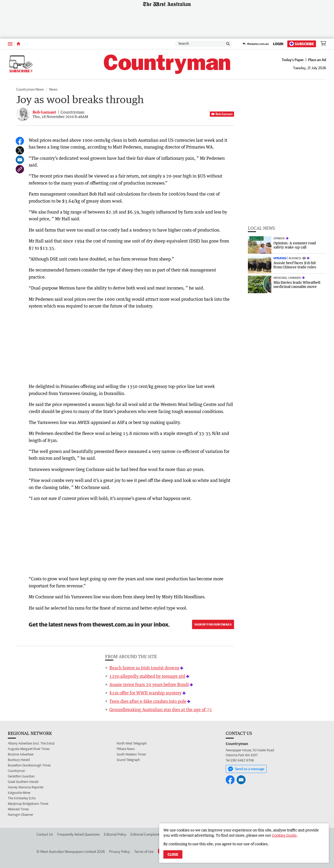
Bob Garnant (222, 114)
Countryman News (30, 89)
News (53, 89)
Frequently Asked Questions (78, 834)
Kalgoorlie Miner (19, 793)
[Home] (18, 44)
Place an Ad (317, 60)
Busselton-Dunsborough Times (29, 765)
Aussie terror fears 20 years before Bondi (149, 684)
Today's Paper (293, 60)
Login (278, 44)
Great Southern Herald (23, 782)
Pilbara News (126, 749)
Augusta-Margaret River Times (29, 749)
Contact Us (45, 834)
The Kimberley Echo (22, 798)
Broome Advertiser (21, 754)
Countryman (16, 771)
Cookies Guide (284, 835)
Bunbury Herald (19, 760)
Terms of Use (144, 852)
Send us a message (246, 769)
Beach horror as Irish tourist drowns (144, 668)
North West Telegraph (132, 743)
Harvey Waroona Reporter (26, 787)
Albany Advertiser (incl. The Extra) (31, 743)
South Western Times (131, 754)
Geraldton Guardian (21, 776)
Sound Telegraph (128, 760)
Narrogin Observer (20, 815)
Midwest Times (18, 809)
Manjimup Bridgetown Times (28, 804)
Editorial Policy (115, 834)
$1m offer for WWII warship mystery (145, 693)
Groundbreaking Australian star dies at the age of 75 (161, 710)
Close (173, 854)
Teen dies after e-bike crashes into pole (148, 701)
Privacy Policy (120, 852)
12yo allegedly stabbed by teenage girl (147, 676)
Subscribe (302, 44)
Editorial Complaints (146, 834)
